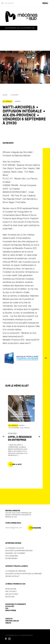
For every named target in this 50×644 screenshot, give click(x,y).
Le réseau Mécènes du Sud (15, 584)
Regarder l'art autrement (15, 553)
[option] (25, 111)
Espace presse (11, 611)
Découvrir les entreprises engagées (19, 551)
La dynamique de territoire (15, 571)
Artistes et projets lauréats (17, 566)
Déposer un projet (12, 576)
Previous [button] (4, 437)
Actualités (15, 95)
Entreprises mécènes (13, 543)
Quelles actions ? (12, 594)
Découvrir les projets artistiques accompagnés (23, 574)
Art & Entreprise (12, 556)
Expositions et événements (16, 604)
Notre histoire (11, 589)
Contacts (9, 619)
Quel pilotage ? (11, 591)
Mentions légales (12, 621)
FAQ (7, 608)
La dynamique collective (15, 548)
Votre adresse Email (13, 523)
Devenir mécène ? (12, 559)
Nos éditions (10, 597)
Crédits (8, 623)
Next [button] (45, 358)
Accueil (5, 95)
